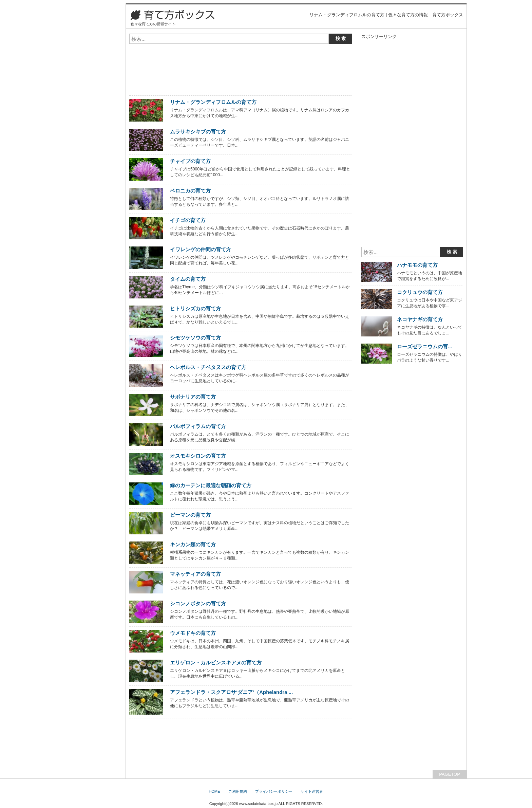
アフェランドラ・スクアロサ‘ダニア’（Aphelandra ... (231, 692)
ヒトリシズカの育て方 (195, 308)
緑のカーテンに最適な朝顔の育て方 (211, 485)
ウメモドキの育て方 (193, 633)
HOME (214, 791)
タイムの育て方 (188, 279)
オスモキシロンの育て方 (198, 456)
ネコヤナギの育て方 (420, 319)
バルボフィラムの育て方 (198, 426)
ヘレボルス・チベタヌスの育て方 (208, 367)
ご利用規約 (238, 791)
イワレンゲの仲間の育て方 (201, 249)
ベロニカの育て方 (190, 191)
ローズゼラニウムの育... (424, 346)
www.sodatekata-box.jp (258, 804)
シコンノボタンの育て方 (198, 603)
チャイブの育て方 (190, 161)
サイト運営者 (312, 791)
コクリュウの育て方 (420, 292)
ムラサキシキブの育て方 (198, 132)
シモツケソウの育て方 (195, 338)
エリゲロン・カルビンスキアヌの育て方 (216, 663)
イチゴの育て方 (188, 220)
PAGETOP (450, 774)
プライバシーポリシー (274, 791)
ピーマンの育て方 (190, 515)
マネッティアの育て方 (195, 574)
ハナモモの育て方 (417, 265)
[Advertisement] (209, 57)
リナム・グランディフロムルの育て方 (213, 102)
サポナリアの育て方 (193, 397)
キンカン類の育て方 (193, 544)
